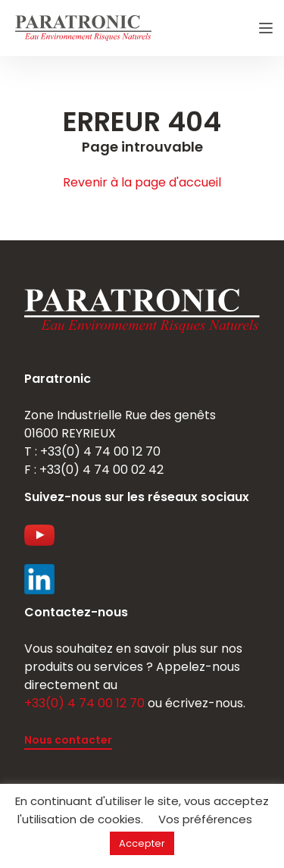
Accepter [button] (142, 843)
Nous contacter (68, 740)
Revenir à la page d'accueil (142, 182)
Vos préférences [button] (205, 819)
